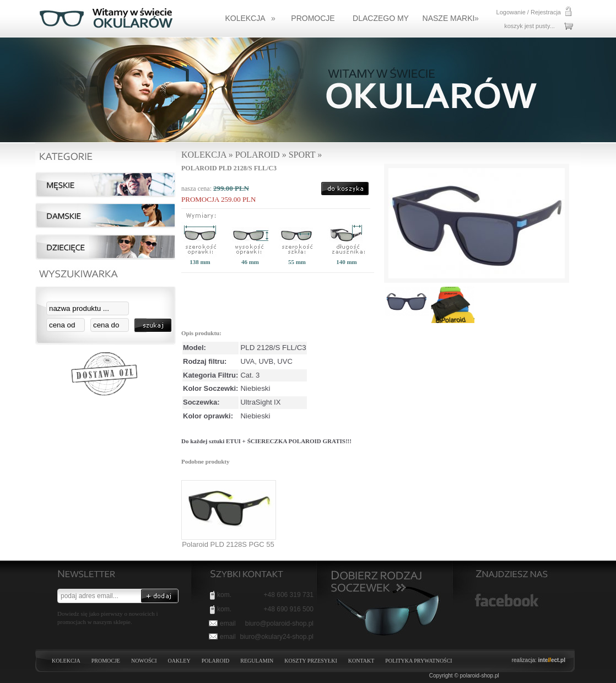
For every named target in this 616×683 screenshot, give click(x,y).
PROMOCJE (106, 661)
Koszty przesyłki (310, 661)
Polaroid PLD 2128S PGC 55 (228, 544)
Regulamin (257, 661)
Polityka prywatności (418, 661)
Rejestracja (546, 12)
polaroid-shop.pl (480, 676)
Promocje (313, 18)
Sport (302, 155)
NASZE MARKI (451, 18)
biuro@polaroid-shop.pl (279, 623)
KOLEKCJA (250, 18)
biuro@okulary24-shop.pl (277, 637)
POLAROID (216, 661)
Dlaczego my (381, 18)
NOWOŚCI (144, 661)
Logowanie (511, 12)
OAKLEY (179, 661)
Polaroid (258, 155)
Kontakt (361, 661)
